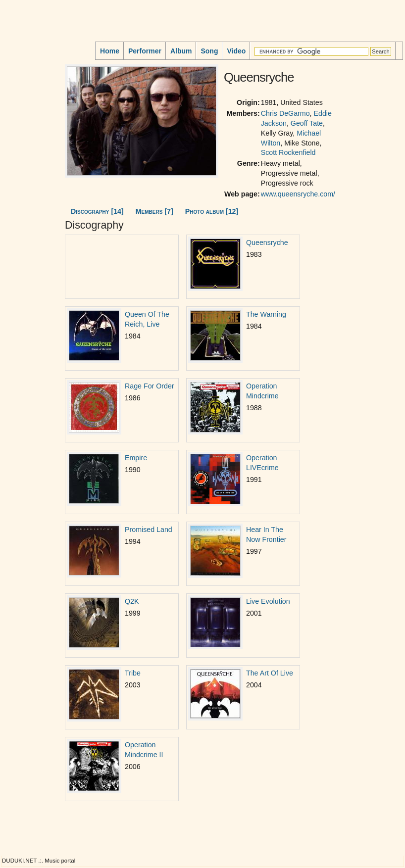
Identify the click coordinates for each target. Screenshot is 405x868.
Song (209, 51)
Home (110, 51)
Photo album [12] (212, 211)
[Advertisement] (33, 123)
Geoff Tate (307, 123)
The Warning (266, 314)
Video (236, 51)
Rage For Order (150, 386)
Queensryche (267, 242)
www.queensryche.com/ (298, 194)
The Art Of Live (270, 673)
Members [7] (154, 211)
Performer (145, 51)
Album (181, 51)
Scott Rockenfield (288, 152)
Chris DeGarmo (285, 113)
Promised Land (149, 530)
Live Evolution (268, 601)
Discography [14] (97, 211)
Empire (136, 458)
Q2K (132, 601)
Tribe (133, 673)
